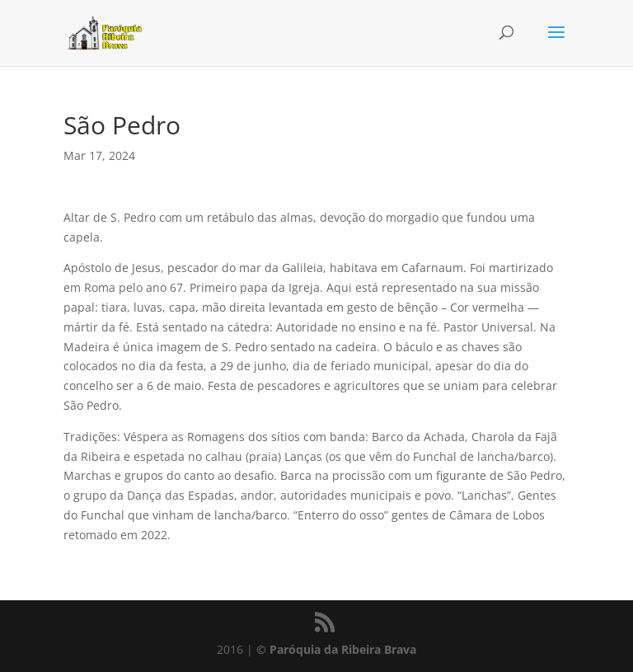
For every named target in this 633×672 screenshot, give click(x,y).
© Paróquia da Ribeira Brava (336, 649)
